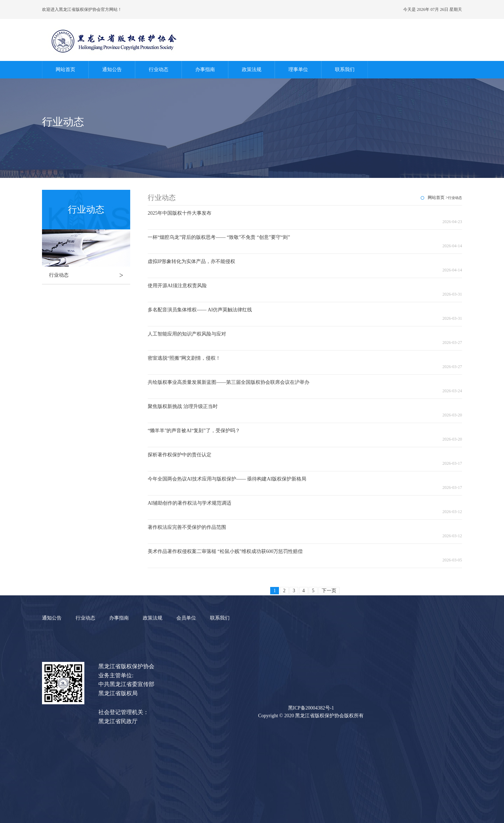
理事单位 (298, 70)
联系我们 (345, 70)
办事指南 (205, 70)
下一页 (329, 591)
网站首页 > (438, 198)
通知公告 (112, 70)
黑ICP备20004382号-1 (311, 708)
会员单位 (186, 618)
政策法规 (252, 70)
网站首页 (65, 70)
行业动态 (159, 70)
